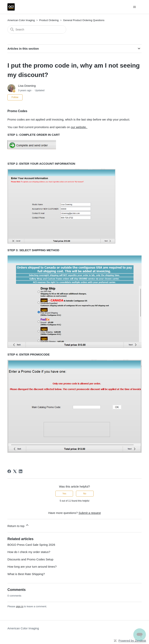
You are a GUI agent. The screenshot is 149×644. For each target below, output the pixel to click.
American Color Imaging (21, 20)
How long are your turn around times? (32, 567)
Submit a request (90, 513)
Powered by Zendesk (132, 641)
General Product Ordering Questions (84, 20)
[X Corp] (15, 471)
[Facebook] (9, 471)
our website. (79, 127)
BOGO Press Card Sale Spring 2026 (31, 545)
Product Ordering (49, 20)
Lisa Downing (27, 86)
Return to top (18, 525)
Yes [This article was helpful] (64, 494)
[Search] (37, 29)
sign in (20, 606)
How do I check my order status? (29, 552)
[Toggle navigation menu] (135, 7)
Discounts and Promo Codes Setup (30, 559)
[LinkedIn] (21, 471)
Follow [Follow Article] (15, 97)
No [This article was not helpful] (85, 494)
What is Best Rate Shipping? (26, 574)
